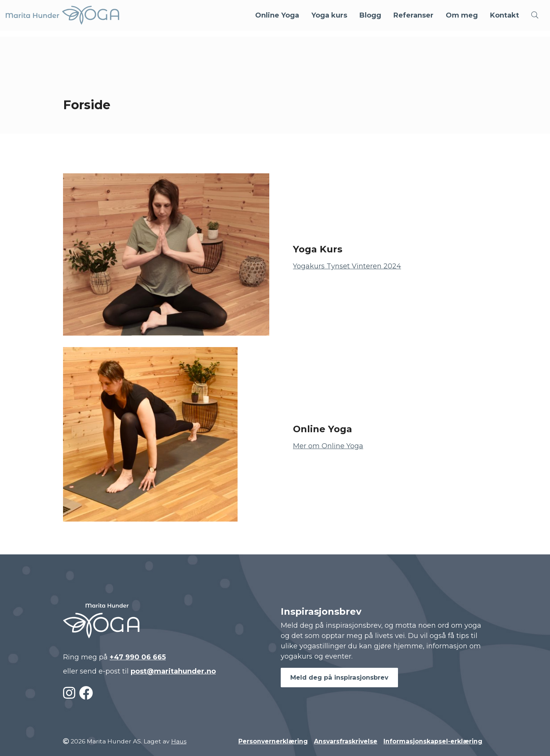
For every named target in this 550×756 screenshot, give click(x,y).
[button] (535, 15)
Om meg (462, 15)
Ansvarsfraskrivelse (346, 741)
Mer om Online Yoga (328, 446)
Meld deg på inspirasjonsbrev (339, 677)
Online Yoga (277, 15)
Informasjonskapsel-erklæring (433, 741)
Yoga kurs (329, 15)
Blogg (370, 15)
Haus (179, 741)
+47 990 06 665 (138, 657)
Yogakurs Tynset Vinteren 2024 (347, 266)
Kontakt (505, 15)
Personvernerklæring (273, 741)
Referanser (413, 15)
